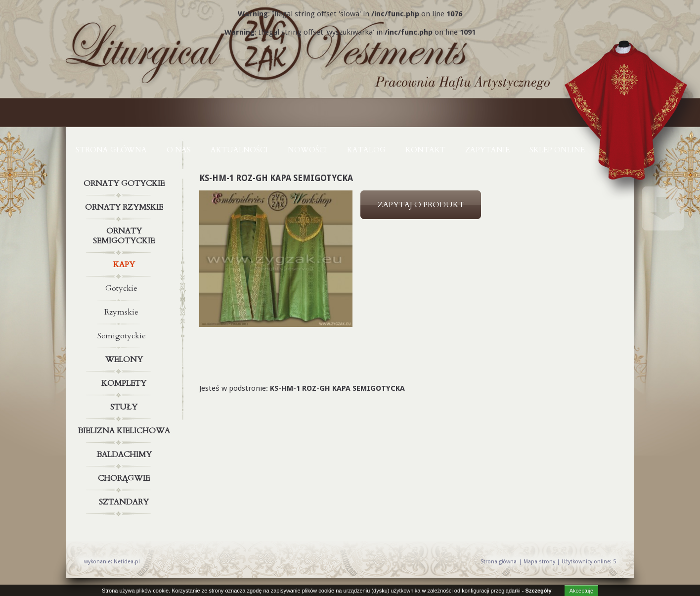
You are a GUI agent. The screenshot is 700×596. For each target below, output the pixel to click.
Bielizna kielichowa (125, 431)
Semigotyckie (122, 336)
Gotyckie (121, 288)
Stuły (125, 407)
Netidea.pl (127, 562)
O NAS (179, 150)
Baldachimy (125, 455)
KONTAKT (425, 150)
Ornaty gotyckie (125, 183)
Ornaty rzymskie (125, 207)
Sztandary (125, 502)
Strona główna (111, 150)
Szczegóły (539, 591)
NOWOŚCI (307, 150)
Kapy (125, 265)
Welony (125, 360)
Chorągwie (125, 478)
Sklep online (557, 150)
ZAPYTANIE (487, 150)
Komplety (125, 383)
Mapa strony (539, 562)
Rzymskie (121, 312)
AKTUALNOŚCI (239, 150)
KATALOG (366, 150)
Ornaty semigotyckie (125, 234)
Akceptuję (581, 591)
